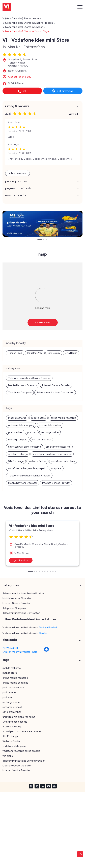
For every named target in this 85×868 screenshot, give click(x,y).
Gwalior (43, 633)
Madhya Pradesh (48, 627)
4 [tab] (40, 572)
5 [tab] (43, 572)
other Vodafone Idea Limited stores (29, 619)
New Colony (54, 353)
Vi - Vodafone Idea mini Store (32, 525)
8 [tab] (51, 572)
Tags (6, 660)
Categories (11, 585)
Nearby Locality (16, 195)
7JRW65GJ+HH (11, 648)
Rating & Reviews (17, 106)
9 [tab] (53, 572)
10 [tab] (56, 572)
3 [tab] (47, 240)
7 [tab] (48, 572)
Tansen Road (15, 353)
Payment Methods (18, 188)
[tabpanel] (42, 224)
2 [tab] (44, 240)
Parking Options (16, 181)
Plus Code (10, 640)
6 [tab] (45, 572)
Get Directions (42, 322)
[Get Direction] (46, 651)
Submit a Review (18, 173)
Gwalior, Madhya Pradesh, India (20, 652)
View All (73, 114)
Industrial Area (35, 353)
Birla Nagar (71, 353)
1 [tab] (38, 240)
